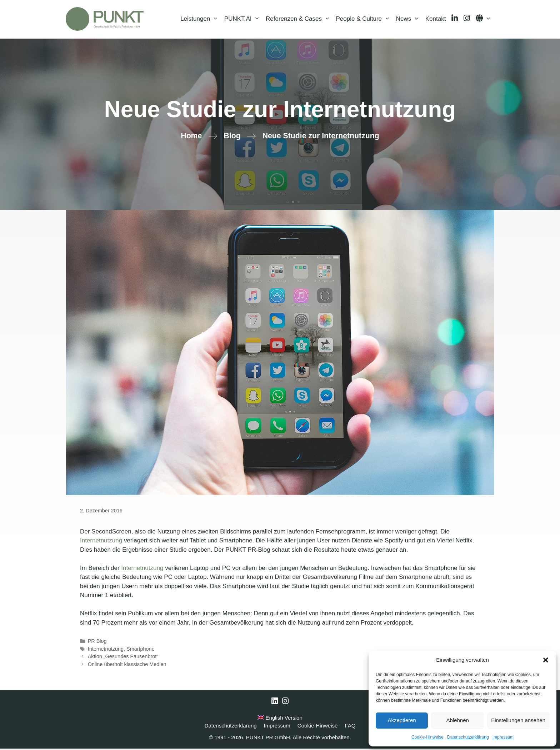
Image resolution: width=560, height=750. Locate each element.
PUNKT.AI (244, 20)
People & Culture (365, 20)
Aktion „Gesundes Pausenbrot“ (123, 658)
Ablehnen (457, 720)
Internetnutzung (101, 542)
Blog (232, 137)
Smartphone (141, 650)
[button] (546, 660)
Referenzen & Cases (299, 20)
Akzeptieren (402, 720)
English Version (280, 719)
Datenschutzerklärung (468, 737)
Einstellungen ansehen (518, 720)
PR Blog (97, 642)
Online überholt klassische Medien (127, 666)
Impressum (503, 737)
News (409, 20)
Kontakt (436, 19)
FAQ (350, 727)
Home (191, 137)
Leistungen (201, 20)
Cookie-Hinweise (427, 737)
